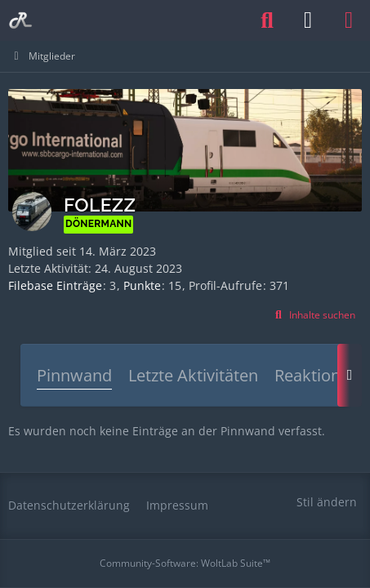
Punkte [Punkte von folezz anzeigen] (142, 285)
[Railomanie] (20, 20)
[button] (313, 315)
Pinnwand (74, 375)
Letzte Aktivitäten (193, 375)
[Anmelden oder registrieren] (308, 20)
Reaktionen (317, 375)
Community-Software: (185, 563)
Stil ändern (327, 502)
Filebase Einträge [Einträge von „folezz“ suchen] (55, 285)
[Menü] (349, 20)
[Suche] (267, 20)
